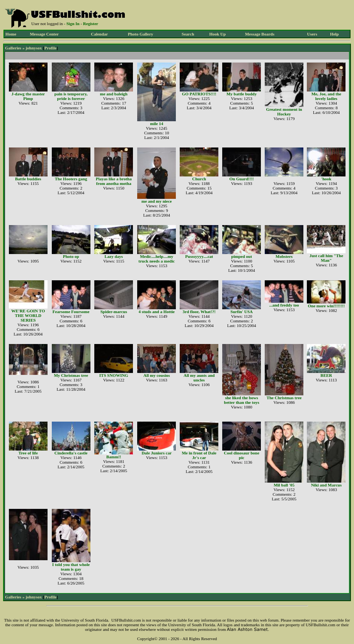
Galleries (13, 48)
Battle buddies (28, 179)
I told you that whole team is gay (71, 567)
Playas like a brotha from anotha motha (114, 181)
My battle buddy (242, 94)
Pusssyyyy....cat (199, 256)
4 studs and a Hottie (157, 312)
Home (11, 34)
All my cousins (157, 375)
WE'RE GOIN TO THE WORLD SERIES (28, 315)
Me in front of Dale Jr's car (199, 455)
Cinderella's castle (71, 453)
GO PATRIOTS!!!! (199, 94)
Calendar (99, 34)
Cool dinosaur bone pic (242, 455)
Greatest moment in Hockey (284, 112)
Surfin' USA (242, 312)
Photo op (71, 256)
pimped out (242, 256)
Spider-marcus (114, 312)
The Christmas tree (284, 398)
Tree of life (28, 453)
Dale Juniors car (157, 453)
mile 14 (157, 124)
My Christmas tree (71, 375)
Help (334, 34)
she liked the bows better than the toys (242, 400)
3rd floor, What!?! (199, 312)
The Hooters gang (71, 179)
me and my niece (157, 201)
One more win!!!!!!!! (326, 306)
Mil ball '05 (284, 485)
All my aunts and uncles (199, 378)
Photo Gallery (141, 34)
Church (199, 179)
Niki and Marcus (326, 485)
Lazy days (114, 256)
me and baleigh (114, 94)
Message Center (44, 34)
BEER (326, 375)
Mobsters (284, 256)
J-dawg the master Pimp (28, 96)
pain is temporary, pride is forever (71, 96)
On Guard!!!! (241, 179)
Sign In (73, 24)
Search (188, 34)
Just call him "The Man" (326, 258)
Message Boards (260, 34)
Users (312, 34)
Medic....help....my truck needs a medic (157, 259)
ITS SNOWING (114, 375)
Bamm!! (114, 457)
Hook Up (218, 34)
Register (91, 24)
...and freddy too (284, 305)
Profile (51, 48)
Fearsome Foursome (71, 312)
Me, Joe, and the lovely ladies (326, 96)
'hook (326, 179)
